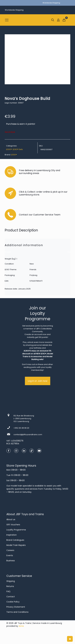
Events (10, 555)
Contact (11, 597)
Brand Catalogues (15, 540)
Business (11, 561)
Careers (10, 550)
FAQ (8, 591)
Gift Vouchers (13, 525)
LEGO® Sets (18, 149)
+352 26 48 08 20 (21, 428)
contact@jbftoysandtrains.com (28, 434)
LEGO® (9, 149)
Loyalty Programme (16, 530)
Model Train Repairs (16, 545)
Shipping (11, 581)
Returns (10, 586)
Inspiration (12, 535)
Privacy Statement (16, 607)
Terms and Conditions (17, 612)
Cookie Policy (13, 602)
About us (11, 519)
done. (21, 626)
